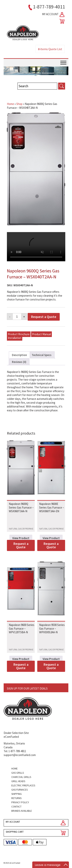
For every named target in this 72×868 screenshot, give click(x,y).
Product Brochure (19, 334)
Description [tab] (19, 355)
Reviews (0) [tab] (19, 362)
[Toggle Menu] (63, 63)
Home (10, 104)
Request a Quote (44, 317)
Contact (16, 807)
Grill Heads (18, 781)
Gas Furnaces (19, 790)
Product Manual (41, 334)
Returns (16, 798)
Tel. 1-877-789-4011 (15, 751)
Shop (19, 104)
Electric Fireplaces (23, 785)
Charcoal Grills (21, 777)
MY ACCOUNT (54, 15)
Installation (15, 338)
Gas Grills (18, 773)
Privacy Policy (20, 802)
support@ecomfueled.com (20, 755)
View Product (21, 538)
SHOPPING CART (15, 832)
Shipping (17, 794)
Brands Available (22, 811)
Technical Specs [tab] (42, 355)
